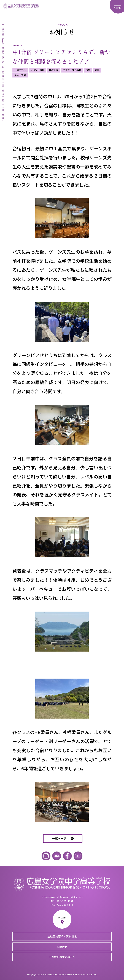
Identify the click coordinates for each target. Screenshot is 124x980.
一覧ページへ (61, 838)
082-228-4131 (65, 901)
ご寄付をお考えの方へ (62, 957)
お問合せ (62, 947)
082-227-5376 (65, 905)
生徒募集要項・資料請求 (62, 936)
